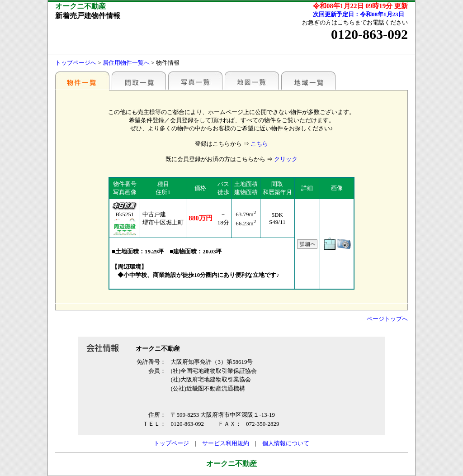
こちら (259, 144)
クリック (286, 159)
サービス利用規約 (226, 443)
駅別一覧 (82, 81)
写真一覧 (195, 81)
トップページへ (76, 63)
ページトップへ (387, 319)
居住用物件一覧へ (126, 63)
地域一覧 (308, 81)
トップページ (171, 443)
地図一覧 (252, 81)
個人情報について (286, 443)
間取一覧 (139, 81)
